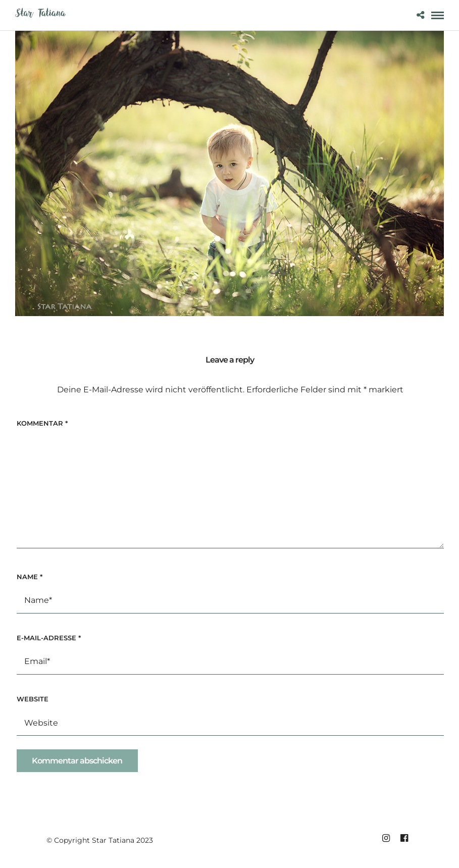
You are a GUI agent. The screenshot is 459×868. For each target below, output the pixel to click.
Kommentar (42, 423)
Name (30, 577)
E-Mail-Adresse (49, 638)
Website (33, 699)
